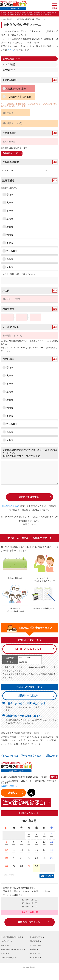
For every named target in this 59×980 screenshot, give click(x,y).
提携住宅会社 (34, 941)
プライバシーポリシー (9, 958)
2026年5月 (46, 876)
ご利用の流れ (6, 941)
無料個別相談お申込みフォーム (12, 949)
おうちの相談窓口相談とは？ (11, 937)
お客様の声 (5, 945)
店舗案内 (33, 949)
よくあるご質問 (35, 945)
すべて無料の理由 (36, 937)
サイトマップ (34, 958)
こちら (11, 50)
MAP (53, 777)
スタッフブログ (35, 954)
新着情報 (4, 954)
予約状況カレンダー (11, 153)
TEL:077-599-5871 (9, 786)
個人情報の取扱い (10, 506)
